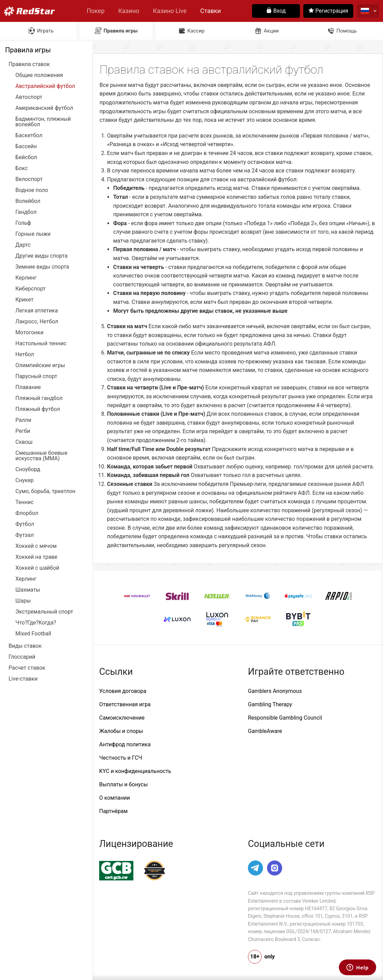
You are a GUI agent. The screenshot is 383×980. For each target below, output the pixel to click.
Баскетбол (29, 136)
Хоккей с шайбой (37, 568)
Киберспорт (30, 289)
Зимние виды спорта (42, 267)
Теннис (24, 502)
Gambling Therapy (270, 704)
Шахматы (28, 590)
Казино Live (170, 11)
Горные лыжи (33, 234)
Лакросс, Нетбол (37, 322)
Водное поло (32, 190)
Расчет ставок (27, 668)
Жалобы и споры (121, 731)
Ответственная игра (125, 704)
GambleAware (265, 731)
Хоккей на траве (36, 557)
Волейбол (28, 201)
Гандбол (26, 212)
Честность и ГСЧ (121, 758)
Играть (45, 31)
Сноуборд (28, 469)
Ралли (23, 420)
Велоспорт (29, 179)
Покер (95, 11)
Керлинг (26, 278)
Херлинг (26, 579)
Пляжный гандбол (39, 398)
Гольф (23, 223)
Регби (23, 431)
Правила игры (121, 31)
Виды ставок (25, 646)
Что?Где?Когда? (36, 623)
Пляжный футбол (38, 409)
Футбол (25, 524)
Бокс (22, 168)
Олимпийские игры (40, 365)
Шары (23, 601)
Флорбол (27, 513)
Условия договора (123, 691)
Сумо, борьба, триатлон (45, 491)
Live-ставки (23, 679)
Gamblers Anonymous (275, 691)
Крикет (24, 300)
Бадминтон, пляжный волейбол (43, 122)
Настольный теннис (41, 344)
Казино (129, 11)
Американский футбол (44, 108)
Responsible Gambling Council (285, 718)
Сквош (24, 442)
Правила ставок (29, 64)
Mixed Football (33, 634)
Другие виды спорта (42, 256)
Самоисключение (122, 718)
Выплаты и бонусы (123, 784)
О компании (115, 798)
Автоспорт (29, 97)
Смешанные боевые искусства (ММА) (41, 456)
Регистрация (328, 11)
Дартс (23, 245)
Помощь (347, 31)
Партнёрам (113, 811)
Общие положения (39, 75)
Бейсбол (26, 157)
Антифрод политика (125, 744)
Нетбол (25, 354)
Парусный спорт (36, 376)
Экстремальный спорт (44, 612)
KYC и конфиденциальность (135, 771)
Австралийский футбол (45, 86)
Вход (276, 11)
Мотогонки (29, 333)
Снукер (24, 480)
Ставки (211, 11)
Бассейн (26, 146)
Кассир (196, 31)
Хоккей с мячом (36, 546)
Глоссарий (22, 657)
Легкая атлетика (37, 311)
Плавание (28, 387)
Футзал (25, 535)
